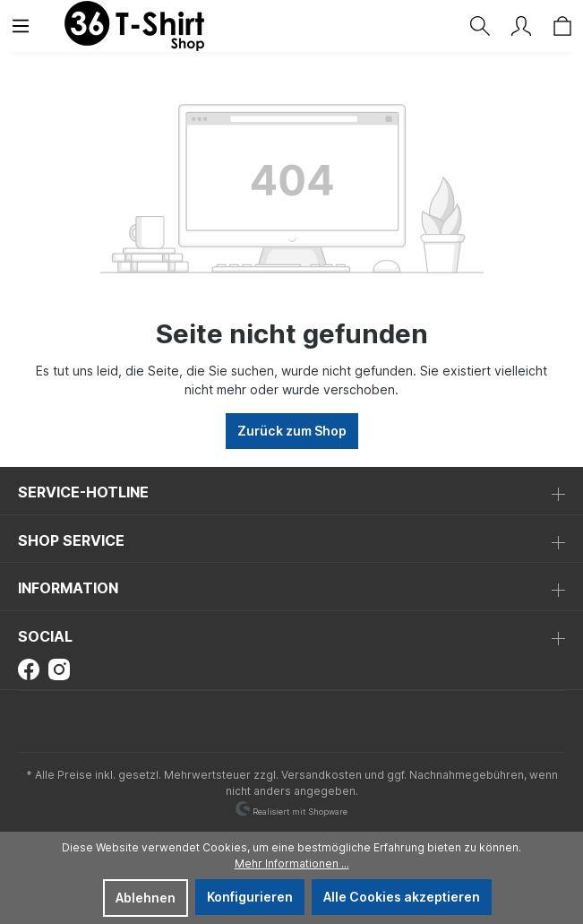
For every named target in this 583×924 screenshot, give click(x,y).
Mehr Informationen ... (292, 864)
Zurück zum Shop (292, 431)
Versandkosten (322, 775)
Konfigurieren (250, 897)
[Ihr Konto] (521, 26)
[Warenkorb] (562, 26)
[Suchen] (480, 26)
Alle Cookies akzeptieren (402, 897)
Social (45, 636)
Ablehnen (146, 898)
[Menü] (21, 26)
